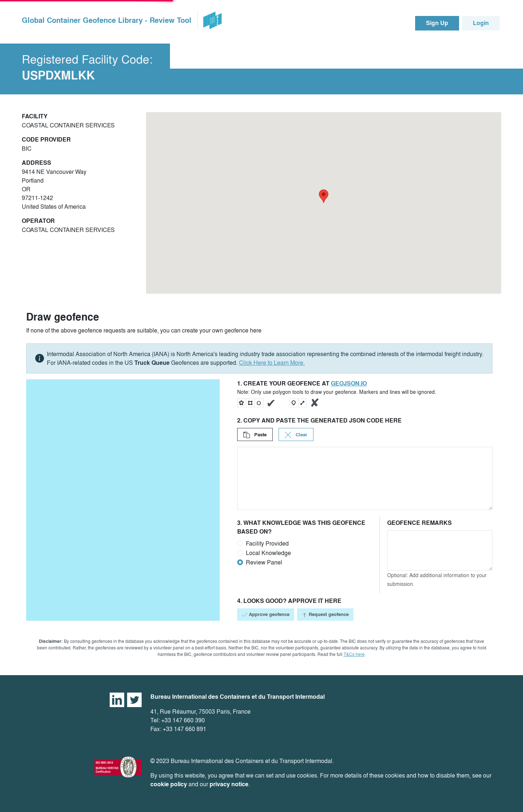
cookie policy (169, 784)
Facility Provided (267, 543)
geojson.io (349, 383)
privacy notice (229, 784)
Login (481, 23)
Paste (255, 435)
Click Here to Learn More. (272, 363)
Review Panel (264, 562)
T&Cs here (354, 654)
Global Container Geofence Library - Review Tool (107, 20)
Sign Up (437, 23)
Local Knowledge (268, 553)
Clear (296, 435)
